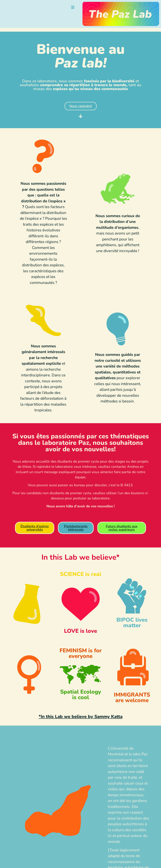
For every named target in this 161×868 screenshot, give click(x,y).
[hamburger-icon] (73, 8)
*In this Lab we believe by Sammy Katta (81, 717)
